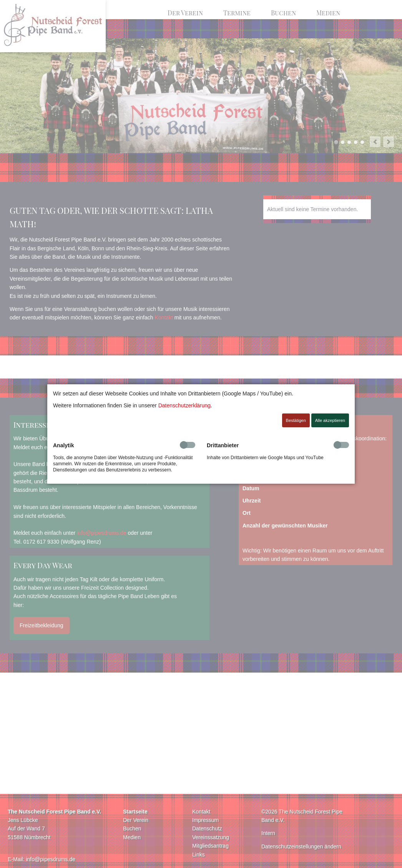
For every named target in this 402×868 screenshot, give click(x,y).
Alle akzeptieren (330, 420)
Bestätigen (296, 420)
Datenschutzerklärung (184, 405)
